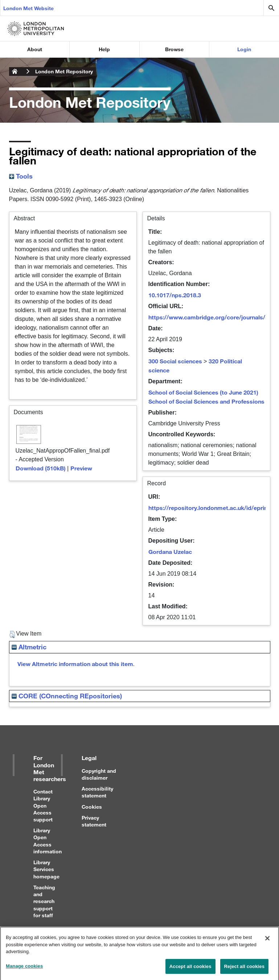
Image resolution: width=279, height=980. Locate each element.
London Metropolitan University (15, 72)
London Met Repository (64, 71)
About (35, 49)
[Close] (267, 941)
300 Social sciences (175, 361)
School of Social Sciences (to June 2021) (203, 392)
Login (244, 49)
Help (104, 49)
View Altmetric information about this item (75, 664)
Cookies (92, 807)
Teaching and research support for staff (44, 901)
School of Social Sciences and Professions (206, 401)
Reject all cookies (244, 969)
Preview (81, 468)
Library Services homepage (46, 869)
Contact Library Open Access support (43, 805)
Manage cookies (24, 969)
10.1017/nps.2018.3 (175, 295)
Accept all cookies (190, 969)
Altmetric (29, 647)
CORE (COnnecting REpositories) (67, 696)
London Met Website (28, 8)
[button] (12, 634)
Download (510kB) (41, 468)
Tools (21, 176)
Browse (174, 49)
